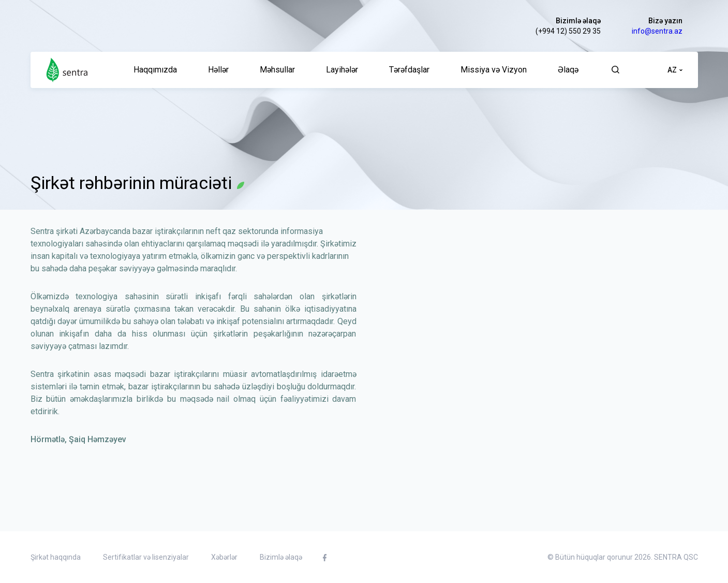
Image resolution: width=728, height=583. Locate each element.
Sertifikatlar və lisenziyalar (146, 557)
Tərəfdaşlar (409, 70)
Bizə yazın (665, 21)
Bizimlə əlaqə (578, 21)
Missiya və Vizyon (494, 70)
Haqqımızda (155, 70)
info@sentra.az (657, 31)
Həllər (218, 70)
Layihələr (342, 70)
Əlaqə (568, 70)
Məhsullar (277, 70)
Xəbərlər (224, 557)
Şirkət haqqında (56, 557)
